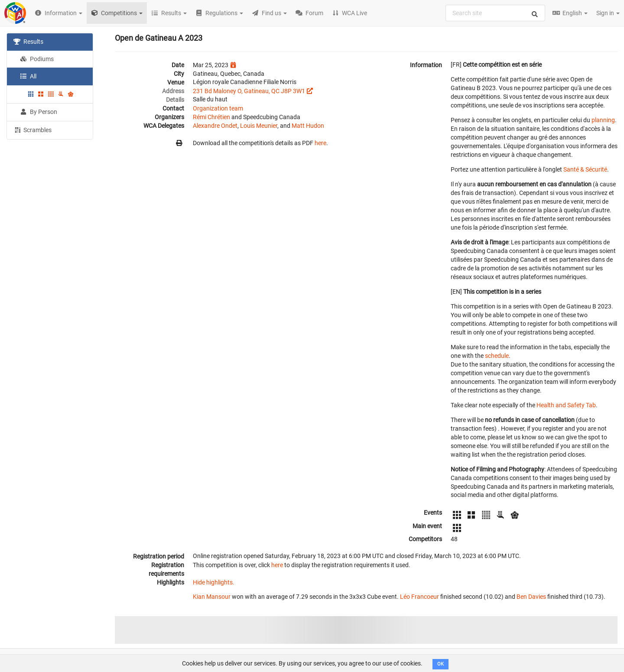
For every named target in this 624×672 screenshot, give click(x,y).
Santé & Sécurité (585, 169)
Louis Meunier (259, 126)
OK (440, 664)
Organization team (218, 108)
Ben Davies (531, 597)
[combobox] (495, 13)
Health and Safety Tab (566, 405)
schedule (497, 356)
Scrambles (32, 130)
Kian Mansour (212, 597)
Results (28, 42)
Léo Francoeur (419, 597)
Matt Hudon (308, 126)
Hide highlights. (214, 582)
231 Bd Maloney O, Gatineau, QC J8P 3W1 (249, 91)
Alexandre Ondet (215, 126)
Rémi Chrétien (211, 117)
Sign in (608, 13)
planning (603, 120)
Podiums (37, 59)
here (320, 143)
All (28, 76)
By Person (39, 112)
